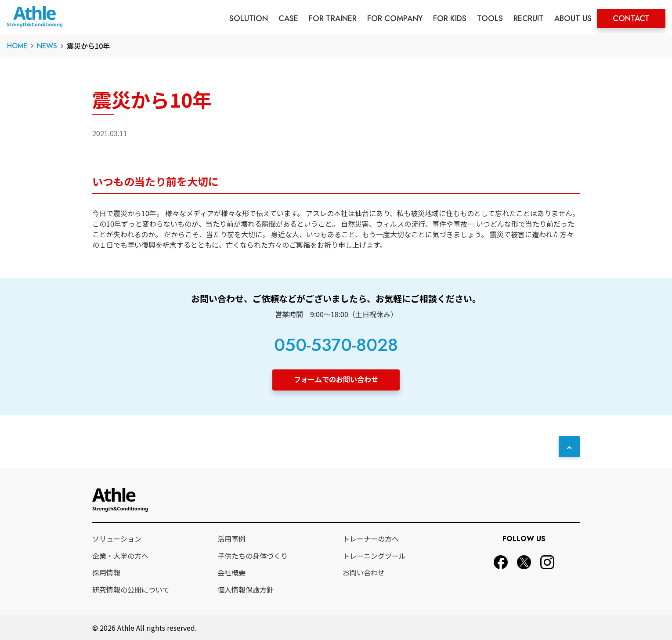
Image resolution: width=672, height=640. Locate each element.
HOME (17, 46)
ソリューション (117, 539)
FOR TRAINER (333, 18)
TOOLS (490, 18)
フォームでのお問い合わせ (336, 379)
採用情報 (106, 572)
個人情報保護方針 (246, 589)
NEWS (47, 46)
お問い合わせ (364, 572)
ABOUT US (573, 18)
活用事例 (231, 539)
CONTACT (631, 18)
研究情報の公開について (131, 589)
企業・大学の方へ (120, 556)
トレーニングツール (374, 556)
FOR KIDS (450, 18)
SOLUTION (249, 18)
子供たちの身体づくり (253, 556)
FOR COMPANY (395, 18)
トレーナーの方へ (371, 539)
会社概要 (231, 572)
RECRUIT (529, 18)
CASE (288, 18)
